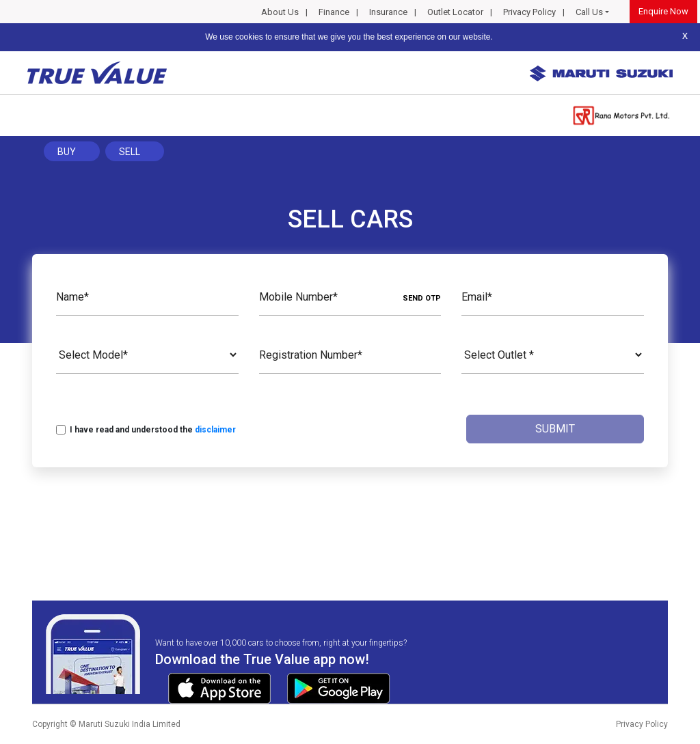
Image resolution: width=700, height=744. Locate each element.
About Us (280, 12)
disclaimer (215, 430)
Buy (67, 152)
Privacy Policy (529, 12)
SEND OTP (422, 298)
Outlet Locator (455, 12)
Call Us (589, 12)
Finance (334, 12)
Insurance (388, 12)
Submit (555, 429)
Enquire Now (663, 11)
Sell (130, 152)
